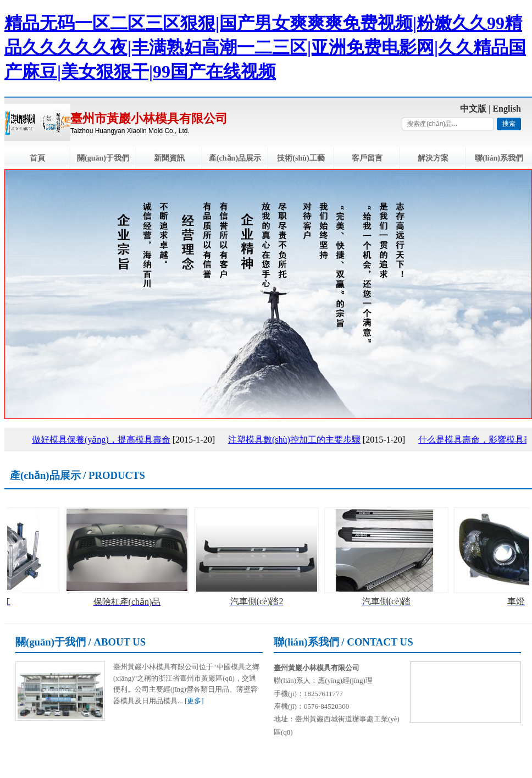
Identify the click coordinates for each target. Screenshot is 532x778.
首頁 (37, 158)
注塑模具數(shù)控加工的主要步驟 (297, 440)
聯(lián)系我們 (499, 158)
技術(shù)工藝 (301, 158)
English (507, 109)
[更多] (194, 701)
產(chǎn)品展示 (235, 158)
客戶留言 (367, 158)
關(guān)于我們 (103, 158)
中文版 (473, 109)
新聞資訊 (169, 158)
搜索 (509, 124)
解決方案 (433, 158)
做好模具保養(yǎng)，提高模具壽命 (103, 440)
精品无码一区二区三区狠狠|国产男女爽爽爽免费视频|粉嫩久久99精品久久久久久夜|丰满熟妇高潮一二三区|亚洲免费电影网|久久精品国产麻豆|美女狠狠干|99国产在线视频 (265, 47)
